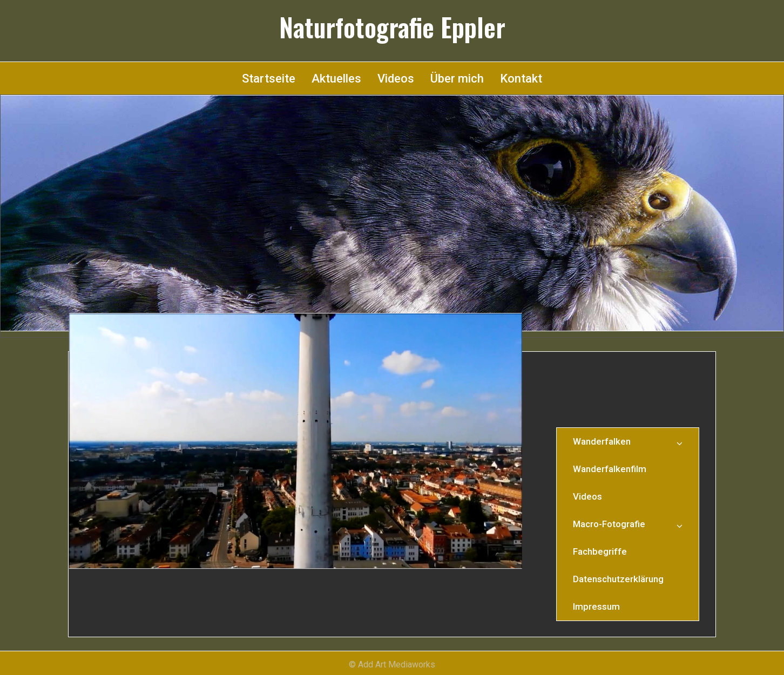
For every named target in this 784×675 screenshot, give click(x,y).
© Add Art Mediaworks (392, 664)
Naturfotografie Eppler (392, 27)
